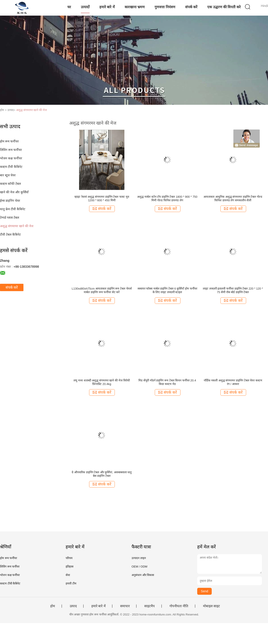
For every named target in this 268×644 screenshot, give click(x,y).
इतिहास (70, 567)
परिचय (69, 558)
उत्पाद (73, 606)
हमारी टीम (71, 583)
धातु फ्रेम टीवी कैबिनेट (13, 209)
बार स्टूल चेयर (8, 175)
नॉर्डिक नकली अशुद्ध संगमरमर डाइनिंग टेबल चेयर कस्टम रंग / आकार (233, 382)
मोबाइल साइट (211, 606)
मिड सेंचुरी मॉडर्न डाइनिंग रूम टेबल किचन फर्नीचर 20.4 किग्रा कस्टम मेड (167, 382)
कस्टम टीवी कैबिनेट (11, 167)
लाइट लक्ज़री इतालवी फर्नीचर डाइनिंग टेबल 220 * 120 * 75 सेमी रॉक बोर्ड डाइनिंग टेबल (233, 290)
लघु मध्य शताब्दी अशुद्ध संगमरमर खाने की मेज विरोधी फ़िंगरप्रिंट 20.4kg (102, 382)
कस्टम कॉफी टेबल (10, 184)
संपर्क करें (191, 7)
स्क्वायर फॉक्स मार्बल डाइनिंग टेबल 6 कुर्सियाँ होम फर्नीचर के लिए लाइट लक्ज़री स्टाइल (167, 290)
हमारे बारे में (107, 7)
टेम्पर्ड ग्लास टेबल (9, 218)
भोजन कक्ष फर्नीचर (11, 158)
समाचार (125, 606)
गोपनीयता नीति (179, 606)
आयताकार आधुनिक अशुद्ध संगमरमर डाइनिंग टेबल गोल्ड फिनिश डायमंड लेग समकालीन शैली (233, 199)
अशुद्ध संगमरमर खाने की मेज (31, 110)
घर (69, 7)
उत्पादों (85, 7)
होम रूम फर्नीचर (9, 141)
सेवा (68, 575)
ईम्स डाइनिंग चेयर (10, 201)
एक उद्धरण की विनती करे (224, 7)
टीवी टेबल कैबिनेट (10, 235)
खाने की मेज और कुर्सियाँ (14, 192)
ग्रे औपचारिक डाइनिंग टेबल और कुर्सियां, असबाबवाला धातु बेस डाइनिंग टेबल (102, 474)
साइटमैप (150, 606)
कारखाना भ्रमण (135, 7)
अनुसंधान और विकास (143, 575)
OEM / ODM (139, 567)
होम (53, 606)
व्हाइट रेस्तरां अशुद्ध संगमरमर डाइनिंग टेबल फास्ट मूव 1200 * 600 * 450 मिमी (102, 199)
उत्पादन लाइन (139, 558)
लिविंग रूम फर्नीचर (11, 150)
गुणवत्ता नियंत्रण (165, 7)
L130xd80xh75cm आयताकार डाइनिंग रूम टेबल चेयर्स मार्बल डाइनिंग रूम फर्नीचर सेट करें (102, 290)
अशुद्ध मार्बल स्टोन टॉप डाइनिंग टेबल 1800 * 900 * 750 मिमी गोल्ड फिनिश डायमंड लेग (167, 199)
